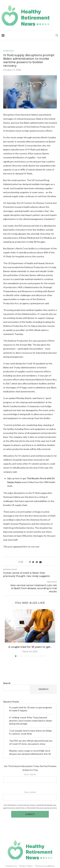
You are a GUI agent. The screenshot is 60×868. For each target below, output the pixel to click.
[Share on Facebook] (30, 562)
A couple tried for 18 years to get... (30, 647)
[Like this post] (24, 562)
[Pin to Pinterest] (37, 562)
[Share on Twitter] (33, 562)
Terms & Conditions (45, 866)
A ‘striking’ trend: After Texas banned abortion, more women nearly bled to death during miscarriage (31, 721)
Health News (8, 51)
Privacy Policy (26, 866)
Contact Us (11, 866)
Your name (30, 778)
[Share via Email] (40, 562)
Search (7, 683)
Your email (30, 796)
